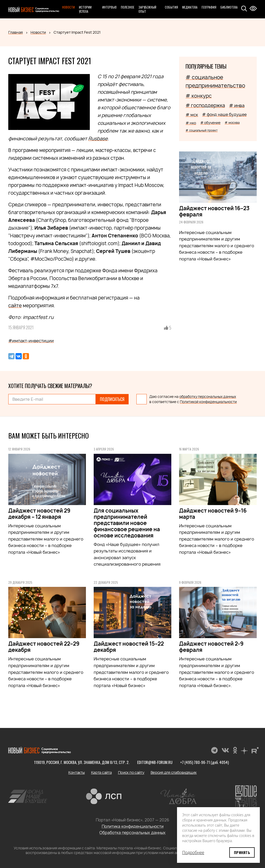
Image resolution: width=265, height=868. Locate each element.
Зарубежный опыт (147, 9)
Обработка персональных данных (132, 833)
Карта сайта (101, 772)
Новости (68, 7)
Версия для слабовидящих (174, 772)
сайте (15, 306)
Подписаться (112, 399)
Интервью (109, 7)
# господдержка (205, 105)
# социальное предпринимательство (215, 81)
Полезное (128, 7)
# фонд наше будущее (224, 115)
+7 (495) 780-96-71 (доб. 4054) (204, 762)
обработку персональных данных (208, 397)
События (171, 7)
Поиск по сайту (131, 772)
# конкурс (199, 96)
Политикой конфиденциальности (208, 402)
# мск (192, 115)
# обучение (210, 123)
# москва (232, 123)
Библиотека (229, 7)
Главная (16, 32)
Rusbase (98, 139)
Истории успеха (85, 9)
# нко (191, 123)
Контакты (77, 772)
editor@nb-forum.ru (155, 762)
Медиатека (190, 7)
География (209, 7)
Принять (242, 852)
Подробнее (193, 852)
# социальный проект (202, 130)
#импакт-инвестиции (31, 341)
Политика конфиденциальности (133, 826)
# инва (237, 105)
